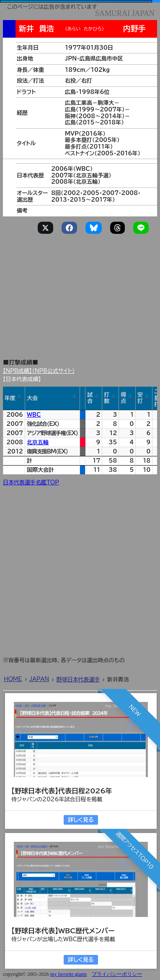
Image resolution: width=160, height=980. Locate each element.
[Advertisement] (81, 286)
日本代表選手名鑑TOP (31, 482)
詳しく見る (81, 820)
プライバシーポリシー (117, 974)
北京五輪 (38, 442)
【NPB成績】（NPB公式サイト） (39, 371)
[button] (20, 398)
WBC (34, 415)
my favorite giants (68, 974)
